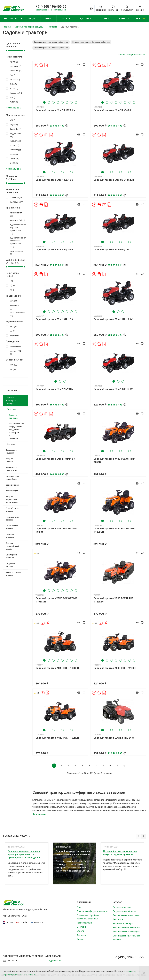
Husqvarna (14, 93)
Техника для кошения (11, 451)
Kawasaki (14, 150)
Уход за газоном (10, 460)
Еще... (139, 18)
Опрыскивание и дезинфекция (13, 488)
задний (13, 346)
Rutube (8, 922)
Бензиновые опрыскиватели (127, 928)
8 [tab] (76, 102)
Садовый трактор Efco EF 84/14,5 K (55, 459)
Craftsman (14, 66)
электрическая (15, 252)
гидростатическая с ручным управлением (15, 229)
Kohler (12, 154)
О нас (48, 18)
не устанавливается (15, 313)
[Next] (144, 836)
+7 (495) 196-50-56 (51, 7)
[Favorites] (113, 8)
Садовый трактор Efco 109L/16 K (54, 180)
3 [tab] (53, 102)
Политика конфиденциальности (92, 911)
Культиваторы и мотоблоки (13, 478)
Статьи (105, 18)
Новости (124, 18)
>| (124, 766)
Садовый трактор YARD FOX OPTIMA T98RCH (56, 530)
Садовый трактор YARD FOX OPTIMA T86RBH (114, 461)
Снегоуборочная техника (13, 510)
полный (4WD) (14, 352)
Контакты (81, 935)
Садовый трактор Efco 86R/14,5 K (55, 250)
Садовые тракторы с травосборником (51, 42)
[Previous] (138, 836)
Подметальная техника (13, 518)
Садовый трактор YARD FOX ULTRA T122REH (113, 600)
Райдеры (11, 444)
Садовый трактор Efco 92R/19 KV (54, 389)
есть (12, 301)
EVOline (13, 79)
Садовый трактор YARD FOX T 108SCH (57, 668)
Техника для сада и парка (12, 469)
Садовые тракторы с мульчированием (51, 48)
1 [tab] (44, 102)
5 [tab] (62, 102)
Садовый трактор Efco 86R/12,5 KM (114, 180)
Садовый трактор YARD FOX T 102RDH (57, 738)
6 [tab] (67, 102)
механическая (14, 214)
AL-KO (12, 163)
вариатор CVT (15, 220)
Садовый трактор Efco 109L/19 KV (113, 319)
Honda (12, 88)
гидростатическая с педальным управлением (15, 242)
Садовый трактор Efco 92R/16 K (112, 250)
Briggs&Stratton (15, 135)
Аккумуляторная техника (13, 574)
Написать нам (60, 10)
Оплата (66, 18)
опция (12, 305)
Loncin (13, 159)
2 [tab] (49, 102)
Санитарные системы (11, 556)
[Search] (91, 9)
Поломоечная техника (12, 527)
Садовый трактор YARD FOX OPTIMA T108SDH (114, 530)
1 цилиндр (14, 197)
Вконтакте (37, 922)
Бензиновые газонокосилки (126, 915)
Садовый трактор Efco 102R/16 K (54, 319)
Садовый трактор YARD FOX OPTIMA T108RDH (56, 600)
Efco (12, 75)
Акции (32, 18)
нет (11, 331)
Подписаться (54, 961)
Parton (12, 102)
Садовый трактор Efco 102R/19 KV (113, 389)
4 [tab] (58, 102)
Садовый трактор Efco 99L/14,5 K (113, 110)
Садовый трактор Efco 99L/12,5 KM (56, 110)
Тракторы (12, 409)
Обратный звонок (44, 10)
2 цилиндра (15, 202)
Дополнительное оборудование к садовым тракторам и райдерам (17, 431)
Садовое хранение (10, 536)
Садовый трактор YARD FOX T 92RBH (115, 668)
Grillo (11, 84)
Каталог (11, 18)
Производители (84, 923)
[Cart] (140, 8)
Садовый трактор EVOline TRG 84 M (114, 738)
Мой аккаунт (127, 8)
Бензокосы (118, 919)
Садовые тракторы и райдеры (11, 400)
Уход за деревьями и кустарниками (12, 499)
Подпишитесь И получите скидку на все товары (32, 956)
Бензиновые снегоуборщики (127, 932)
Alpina (12, 62)
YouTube (22, 922)
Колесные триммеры (123, 924)
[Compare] (101, 8)
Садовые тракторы (13, 416)
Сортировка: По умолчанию (129, 55)
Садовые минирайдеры (124, 911)
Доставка (85, 18)
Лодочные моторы (11, 565)
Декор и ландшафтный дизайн (12, 546)
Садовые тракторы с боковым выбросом (91, 42)
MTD (12, 97)
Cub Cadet (14, 71)
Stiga (12, 124)
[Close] (144, 973)
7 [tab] (71, 102)
